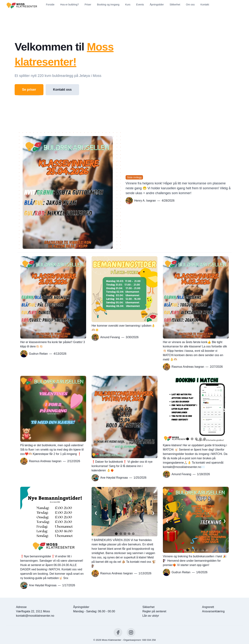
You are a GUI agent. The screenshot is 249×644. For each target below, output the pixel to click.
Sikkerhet (175, 5)
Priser (88, 5)
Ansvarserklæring (213, 611)
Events (140, 5)
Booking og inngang (108, 5)
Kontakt (205, 5)
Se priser (29, 90)
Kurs (128, 5)
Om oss (190, 5)
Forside (50, 5)
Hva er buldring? (70, 5)
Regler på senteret (154, 611)
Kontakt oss (62, 90)
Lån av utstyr (151, 616)
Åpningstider (157, 5)
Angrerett (208, 607)
